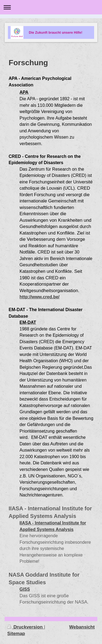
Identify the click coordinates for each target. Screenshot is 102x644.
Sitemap (16, 634)
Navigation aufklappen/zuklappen (51, 7)
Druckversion (26, 627)
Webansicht (82, 627)
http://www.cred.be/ (40, 297)
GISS (25, 589)
